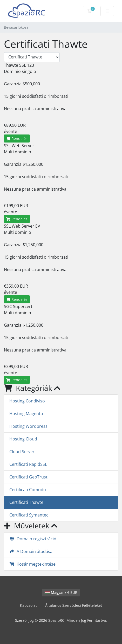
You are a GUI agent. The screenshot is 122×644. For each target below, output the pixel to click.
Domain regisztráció (33, 539)
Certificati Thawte (26, 502)
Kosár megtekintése (32, 564)
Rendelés (17, 138)
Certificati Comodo (28, 490)
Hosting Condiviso (27, 401)
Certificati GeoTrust (28, 477)
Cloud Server (22, 452)
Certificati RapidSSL (28, 464)
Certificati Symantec (29, 515)
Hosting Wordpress (28, 426)
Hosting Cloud (23, 439)
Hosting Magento (26, 414)
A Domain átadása (31, 551)
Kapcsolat (28, 605)
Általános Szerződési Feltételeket (74, 605)
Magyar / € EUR (61, 592)
